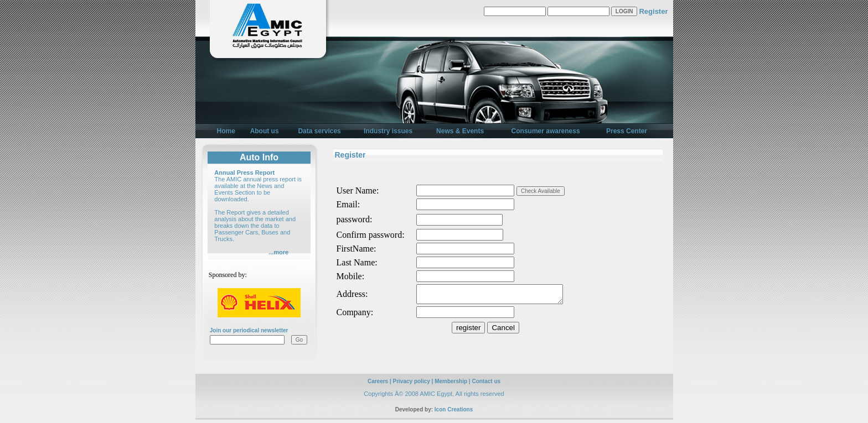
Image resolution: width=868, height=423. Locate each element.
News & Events (460, 131)
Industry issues (388, 131)
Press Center (627, 131)
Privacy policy (412, 385)
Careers (378, 385)
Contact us (486, 385)
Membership (451, 385)
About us (265, 131)
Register (653, 11)
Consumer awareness (546, 131)
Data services (319, 131)
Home (226, 131)
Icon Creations (454, 413)
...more (278, 252)
